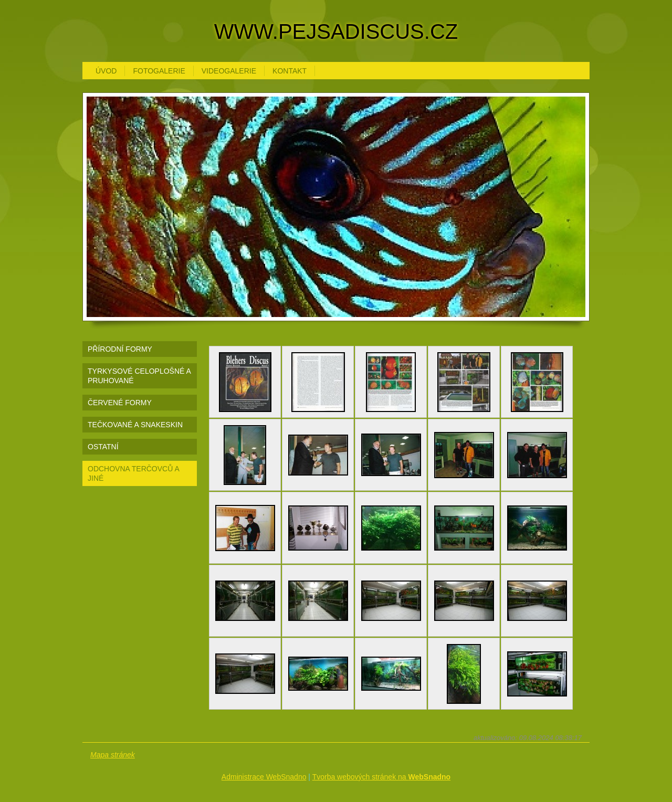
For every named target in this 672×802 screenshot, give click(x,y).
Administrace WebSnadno (264, 777)
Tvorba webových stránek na (382, 777)
